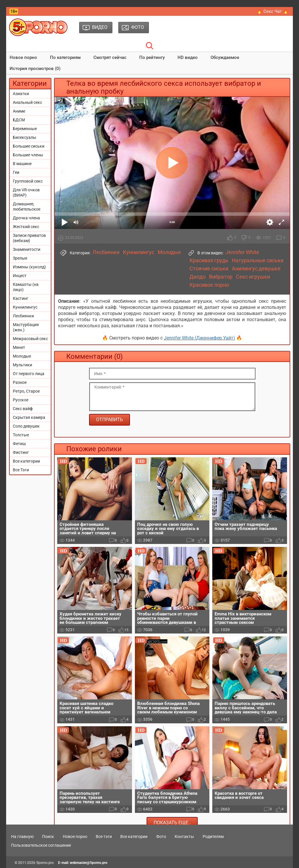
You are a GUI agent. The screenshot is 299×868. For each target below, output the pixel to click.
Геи (16, 172)
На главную (22, 836)
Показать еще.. (172, 823)
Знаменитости (27, 249)
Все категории (26, 461)
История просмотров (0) (35, 69)
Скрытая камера (29, 417)
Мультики (22, 365)
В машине (22, 164)
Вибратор (221, 277)
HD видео (188, 57)
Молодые (22, 356)
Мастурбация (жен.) (26, 327)
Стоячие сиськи (209, 269)
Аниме (19, 111)
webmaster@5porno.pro (89, 863)
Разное (20, 382)
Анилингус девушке (256, 269)
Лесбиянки (23, 316)
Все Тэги (21, 470)
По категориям (65, 57)
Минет (19, 347)
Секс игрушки (253, 277)
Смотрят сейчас (110, 57)
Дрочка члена (26, 218)
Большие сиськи (29, 146)
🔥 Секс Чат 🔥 (273, 11)
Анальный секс (27, 102)
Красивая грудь (209, 260)
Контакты (184, 836)
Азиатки (21, 94)
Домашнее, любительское (27, 206)
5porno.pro (45, 863)
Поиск (48, 836)
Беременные (25, 129)
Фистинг (21, 452)
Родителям (213, 836)
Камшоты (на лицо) (26, 287)
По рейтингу (152, 57)
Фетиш (19, 444)
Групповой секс (28, 181)
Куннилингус (25, 307)
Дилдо (198, 277)
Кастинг (21, 298)
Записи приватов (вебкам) (29, 238)
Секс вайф (23, 409)
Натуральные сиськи (258, 260)
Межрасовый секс (30, 339)
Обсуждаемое (225, 57)
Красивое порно (209, 285)
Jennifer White (242, 252)
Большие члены (28, 155)
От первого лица (29, 374)
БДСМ (19, 120)
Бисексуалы (25, 137)
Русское (21, 400)
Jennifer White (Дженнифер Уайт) (199, 338)
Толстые (21, 435)
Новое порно (23, 57)
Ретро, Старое (26, 391)
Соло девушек (26, 426)
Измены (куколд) (29, 267)
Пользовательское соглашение (41, 845)
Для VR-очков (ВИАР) (26, 192)
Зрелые (20, 258)
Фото (161, 836)
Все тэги (104, 836)
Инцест (20, 276)
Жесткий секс (26, 227)
